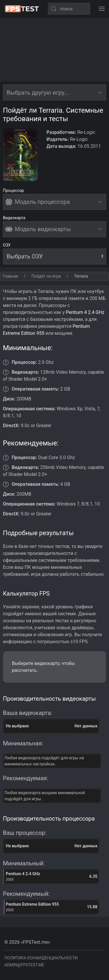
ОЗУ (7, 245)
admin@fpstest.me (24, 965)
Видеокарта (14, 218)
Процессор (13, 190)
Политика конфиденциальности (41, 958)
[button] (102, 9)
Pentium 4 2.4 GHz (85, 312)
